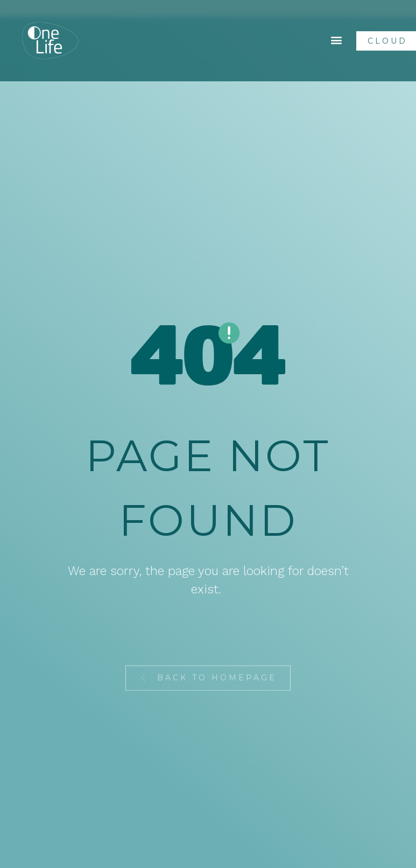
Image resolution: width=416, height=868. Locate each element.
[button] (337, 40)
